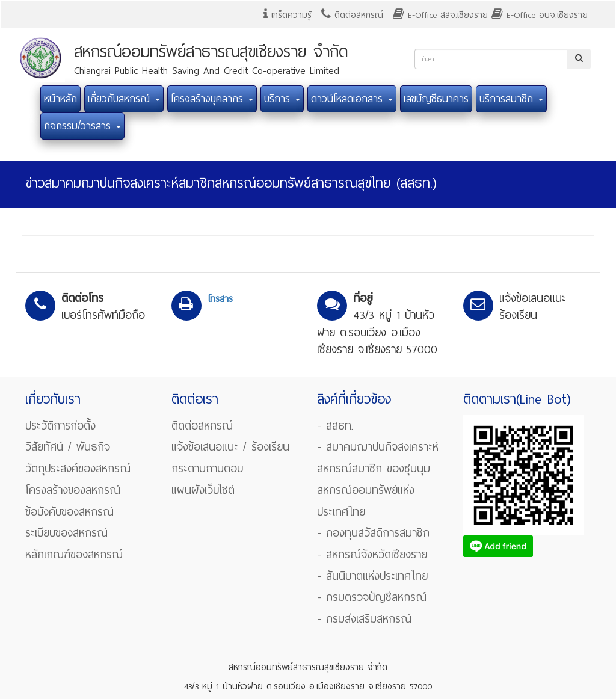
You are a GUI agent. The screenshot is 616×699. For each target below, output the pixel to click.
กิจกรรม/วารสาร (82, 126)
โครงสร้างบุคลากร (212, 99)
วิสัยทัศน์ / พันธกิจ (68, 447)
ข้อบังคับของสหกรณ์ (69, 512)
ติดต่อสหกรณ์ (352, 15)
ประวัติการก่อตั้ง (60, 426)
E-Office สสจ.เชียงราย (440, 15)
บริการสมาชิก (511, 99)
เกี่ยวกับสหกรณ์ (124, 99)
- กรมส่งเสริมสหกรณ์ (364, 619)
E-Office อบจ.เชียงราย (540, 15)
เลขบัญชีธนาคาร (436, 99)
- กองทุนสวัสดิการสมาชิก (373, 533)
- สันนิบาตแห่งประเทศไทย (372, 576)
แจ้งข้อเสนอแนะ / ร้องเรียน (230, 447)
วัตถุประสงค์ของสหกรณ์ (78, 468)
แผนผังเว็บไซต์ (203, 490)
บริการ (282, 99)
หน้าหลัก (60, 99)
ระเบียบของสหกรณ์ (66, 533)
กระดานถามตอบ (207, 468)
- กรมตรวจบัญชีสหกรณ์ (372, 597)
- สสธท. (335, 426)
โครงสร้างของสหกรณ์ (73, 490)
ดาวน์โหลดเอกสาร (352, 99)
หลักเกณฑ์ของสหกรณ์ (74, 554)
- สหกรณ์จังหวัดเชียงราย (372, 554)
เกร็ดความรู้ (288, 15)
